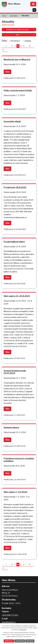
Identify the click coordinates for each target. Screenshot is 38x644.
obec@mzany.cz (9, 622)
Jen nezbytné (20, 641)
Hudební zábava (11, 428)
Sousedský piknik (12, 121)
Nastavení (30, 641)
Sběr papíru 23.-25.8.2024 (17, 296)
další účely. (23, 630)
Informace (14, 16)
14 (30, 46)
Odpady (28, 41)
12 (24, 46)
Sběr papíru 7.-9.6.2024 (15, 492)
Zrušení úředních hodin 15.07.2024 (15, 372)
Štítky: (5, 41)
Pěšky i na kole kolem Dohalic (18, 90)
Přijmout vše (9, 641)
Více (7, 72)
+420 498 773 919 (10, 615)
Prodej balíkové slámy (14, 242)
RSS (26, 35)
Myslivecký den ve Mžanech (17, 60)
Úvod (4, 16)
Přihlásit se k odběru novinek (21, 30)
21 (3, 50)
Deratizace (15, 41)
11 (21, 46)
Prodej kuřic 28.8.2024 (15, 187)
